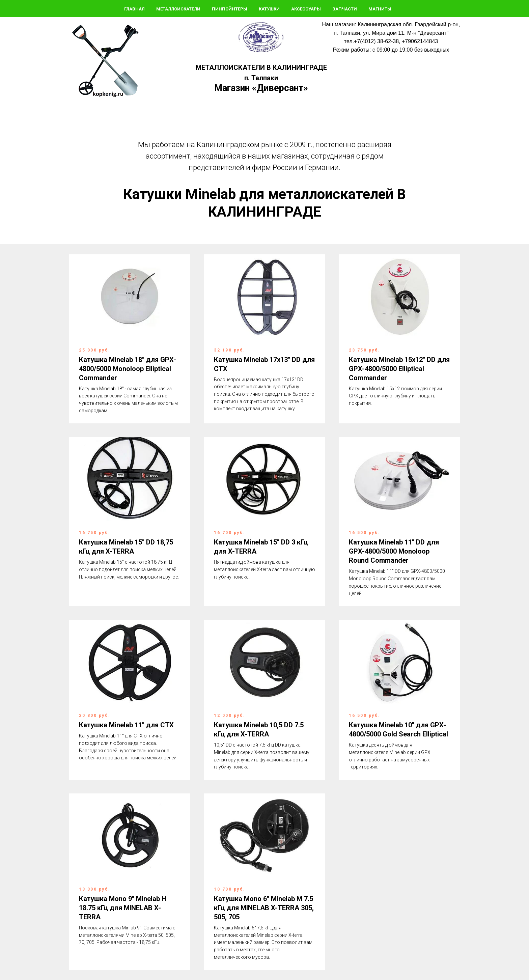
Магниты (380, 9)
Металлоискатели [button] (178, 9)
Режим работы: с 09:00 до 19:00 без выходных (391, 50)
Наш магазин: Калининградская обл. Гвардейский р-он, (391, 24)
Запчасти (345, 9)
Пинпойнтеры (230, 9)
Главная (134, 9)
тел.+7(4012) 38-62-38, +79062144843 (391, 41)
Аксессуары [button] (306, 9)
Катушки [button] (269, 9)
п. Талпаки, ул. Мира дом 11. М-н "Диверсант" (391, 33)
